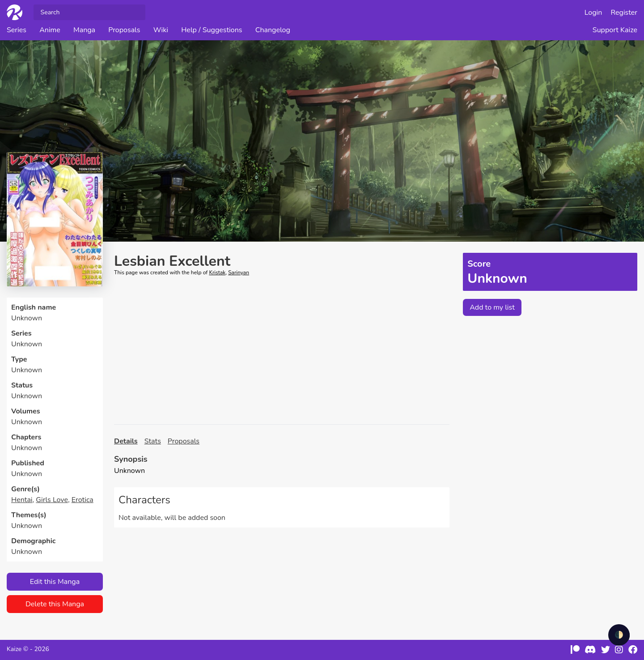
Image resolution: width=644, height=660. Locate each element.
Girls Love (52, 500)
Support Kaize (615, 30)
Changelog (273, 30)
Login (593, 13)
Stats (153, 441)
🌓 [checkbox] (619, 635)
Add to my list (492, 307)
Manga (84, 30)
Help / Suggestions (212, 30)
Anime (50, 30)
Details (126, 441)
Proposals (124, 30)
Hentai (22, 500)
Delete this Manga (55, 604)
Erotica (83, 500)
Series (17, 30)
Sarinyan (239, 273)
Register (624, 13)
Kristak (217, 273)
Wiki (161, 30)
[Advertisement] (282, 350)
